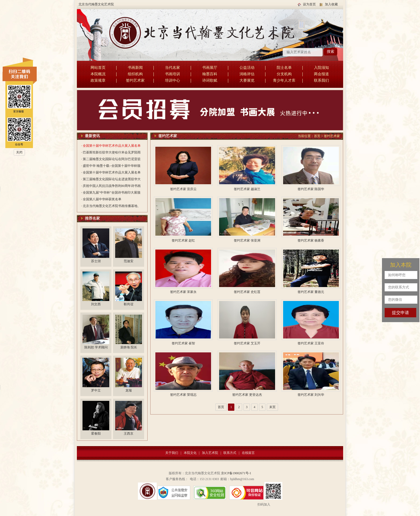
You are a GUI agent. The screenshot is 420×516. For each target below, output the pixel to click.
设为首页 (309, 4)
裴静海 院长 (129, 347)
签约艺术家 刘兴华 (311, 395)
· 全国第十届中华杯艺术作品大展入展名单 (111, 146)
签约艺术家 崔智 (183, 343)
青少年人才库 (284, 80)
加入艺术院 (210, 453)
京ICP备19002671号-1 (236, 473)
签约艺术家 (135, 80)
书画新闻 (135, 68)
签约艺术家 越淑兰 (247, 189)
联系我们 (321, 80)
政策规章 (98, 80)
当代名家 (172, 68)
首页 (317, 136)
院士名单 (284, 68)
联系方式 (230, 453)
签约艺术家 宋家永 (183, 292)
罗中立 (96, 390)
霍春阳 (96, 434)
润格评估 (247, 74)
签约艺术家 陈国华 (311, 189)
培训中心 (172, 80)
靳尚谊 (129, 304)
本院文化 (190, 453)
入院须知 (321, 68)
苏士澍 (96, 261)
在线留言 (248, 453)
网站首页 (98, 68)
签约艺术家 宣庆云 (183, 189)
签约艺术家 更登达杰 (247, 395)
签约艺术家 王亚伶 (311, 343)
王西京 (129, 434)
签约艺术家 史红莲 (247, 292)
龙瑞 (129, 390)
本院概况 (98, 74)
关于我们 (172, 453)
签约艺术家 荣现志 (183, 395)
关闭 (19, 152)
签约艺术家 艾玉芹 (247, 343)
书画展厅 (210, 68)
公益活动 (247, 68)
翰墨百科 (210, 74)
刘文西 (96, 304)
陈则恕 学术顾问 (96, 347)
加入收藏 (331, 4)
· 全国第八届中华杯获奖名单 (101, 199)
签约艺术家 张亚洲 (247, 240)
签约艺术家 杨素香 (311, 240)
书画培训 (172, 74)
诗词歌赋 (210, 80)
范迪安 (129, 261)
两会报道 (321, 74)
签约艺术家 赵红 (183, 240)
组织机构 (135, 74)
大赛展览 (247, 80)
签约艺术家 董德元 (311, 292)
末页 (272, 407)
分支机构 (284, 74)
